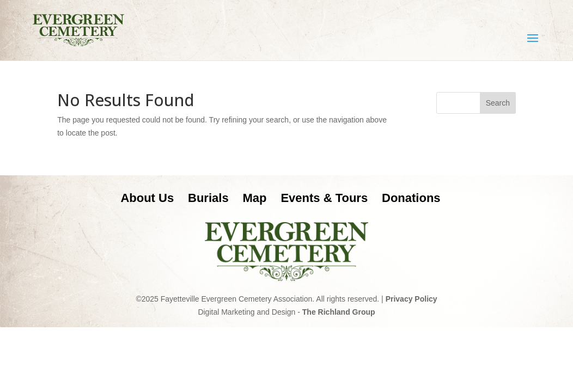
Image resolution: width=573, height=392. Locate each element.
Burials (208, 198)
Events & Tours (324, 198)
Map (255, 198)
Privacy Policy (412, 299)
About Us (147, 198)
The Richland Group (339, 312)
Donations (411, 198)
